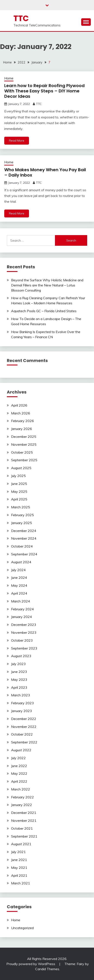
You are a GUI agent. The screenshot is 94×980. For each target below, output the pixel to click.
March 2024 (21, 601)
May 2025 (19, 491)
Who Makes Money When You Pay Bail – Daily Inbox (45, 172)
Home (9, 78)
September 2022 (24, 742)
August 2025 (21, 468)
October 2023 (22, 640)
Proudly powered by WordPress (31, 964)
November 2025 (24, 444)
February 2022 (22, 797)
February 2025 (22, 515)
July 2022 (18, 758)
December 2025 (24, 437)
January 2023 (22, 711)
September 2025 (24, 460)
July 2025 (18, 476)
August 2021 (21, 844)
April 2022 (19, 781)
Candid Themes (47, 969)
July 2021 (18, 852)
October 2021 (22, 828)
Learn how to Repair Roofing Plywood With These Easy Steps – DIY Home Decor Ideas (44, 91)
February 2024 (22, 609)
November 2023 (24, 632)
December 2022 (24, 719)
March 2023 (21, 695)
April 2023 (19, 687)
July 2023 (18, 664)
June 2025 (19, 484)
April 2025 (19, 499)
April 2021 (19, 875)
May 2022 (19, 773)
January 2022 (22, 805)
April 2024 (19, 593)
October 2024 (22, 546)
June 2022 (19, 766)
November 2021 (24, 820)
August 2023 (21, 656)
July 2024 (18, 570)
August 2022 (21, 750)
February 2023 (22, 703)
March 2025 (21, 507)
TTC (21, 18)
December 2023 (24, 625)
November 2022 (24, 727)
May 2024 (19, 585)
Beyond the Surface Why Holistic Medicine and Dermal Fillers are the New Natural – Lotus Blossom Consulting (47, 285)
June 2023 (19, 672)
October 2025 (22, 452)
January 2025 (22, 523)
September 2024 (24, 554)
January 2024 (22, 617)
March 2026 (21, 413)
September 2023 (24, 648)
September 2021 (24, 836)
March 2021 (21, 883)
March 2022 (21, 789)
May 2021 (19, 868)
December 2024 (24, 531)
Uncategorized (22, 928)
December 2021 (24, 813)
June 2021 (19, 860)
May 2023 (19, 680)
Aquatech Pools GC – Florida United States (44, 311)
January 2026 (22, 429)
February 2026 (22, 421)
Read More (17, 141)
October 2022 (22, 734)
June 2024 (19, 578)
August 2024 (21, 562)
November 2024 (24, 538)
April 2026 (19, 405)
